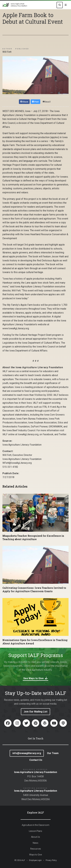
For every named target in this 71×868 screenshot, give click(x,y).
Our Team (53, 753)
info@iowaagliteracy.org (27, 753)
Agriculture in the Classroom (36, 825)
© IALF (20, 860)
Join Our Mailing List (35, 712)
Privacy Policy (51, 860)
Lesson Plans (35, 831)
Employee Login (35, 860)
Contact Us (36, 760)
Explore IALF (36, 812)
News (35, 843)
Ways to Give (35, 855)
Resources (36, 849)
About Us (35, 837)
